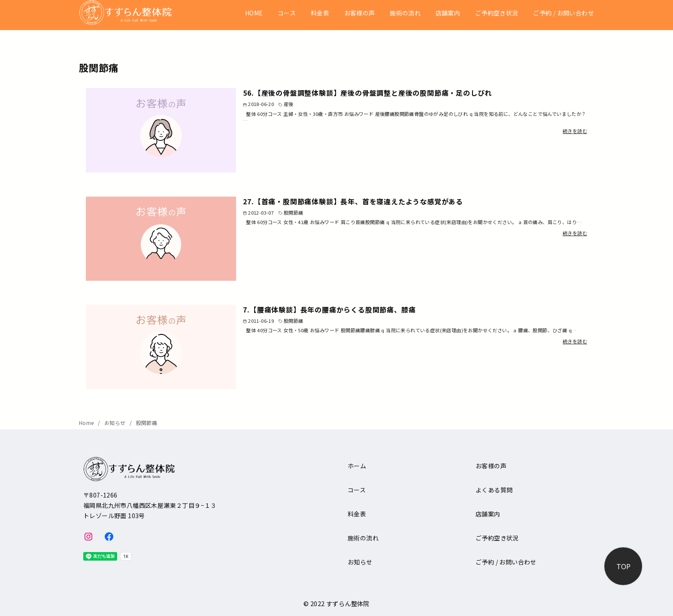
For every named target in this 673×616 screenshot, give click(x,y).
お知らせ (116, 423)
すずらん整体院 (348, 603)
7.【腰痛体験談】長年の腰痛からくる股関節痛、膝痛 (329, 310)
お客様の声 (360, 13)
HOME (254, 13)
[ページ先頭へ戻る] (623, 566)
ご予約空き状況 (497, 13)
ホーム (357, 466)
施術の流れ (405, 13)
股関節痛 (147, 423)
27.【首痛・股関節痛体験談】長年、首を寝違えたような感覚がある (353, 201)
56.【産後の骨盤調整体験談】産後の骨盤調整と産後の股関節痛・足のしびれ (367, 93)
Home (87, 423)
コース (287, 13)
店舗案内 (448, 13)
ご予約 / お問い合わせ (564, 13)
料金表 (320, 13)
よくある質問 (494, 490)
